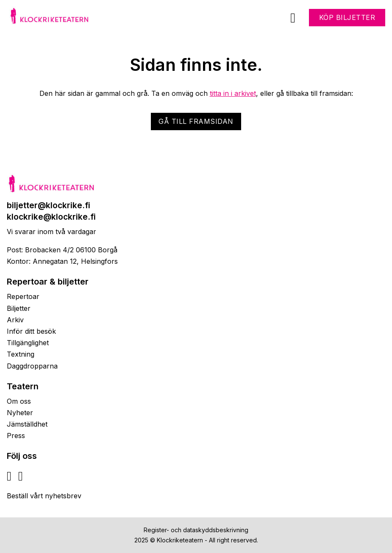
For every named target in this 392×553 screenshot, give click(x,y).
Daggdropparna (32, 366)
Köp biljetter (347, 17)
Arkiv (15, 320)
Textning (21, 354)
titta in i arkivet (233, 93)
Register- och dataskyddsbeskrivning (196, 530)
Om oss (19, 401)
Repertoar (23, 296)
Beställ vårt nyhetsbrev (44, 496)
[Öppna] (293, 18)
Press (16, 436)
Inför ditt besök (31, 331)
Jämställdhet (27, 424)
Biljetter (19, 308)
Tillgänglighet (28, 343)
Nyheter (20, 413)
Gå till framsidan (196, 121)
